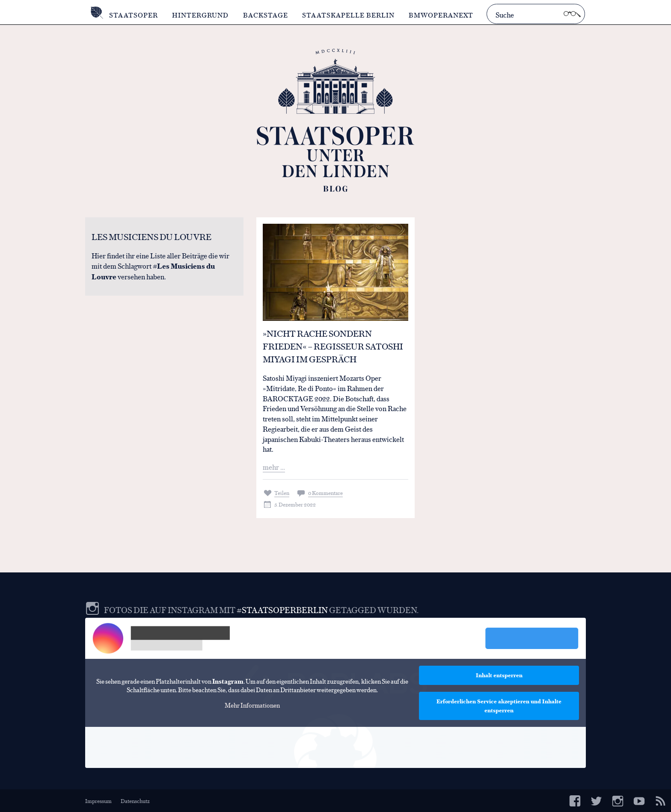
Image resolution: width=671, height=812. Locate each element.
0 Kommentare (325, 493)
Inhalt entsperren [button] (499, 675)
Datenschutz (135, 801)
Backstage (266, 15)
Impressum (98, 801)
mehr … (274, 467)
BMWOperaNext (441, 15)
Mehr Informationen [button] (252, 705)
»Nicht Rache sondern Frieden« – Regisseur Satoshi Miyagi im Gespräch (333, 346)
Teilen (282, 493)
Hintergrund (200, 15)
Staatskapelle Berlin (348, 15)
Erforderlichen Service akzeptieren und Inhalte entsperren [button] (499, 706)
